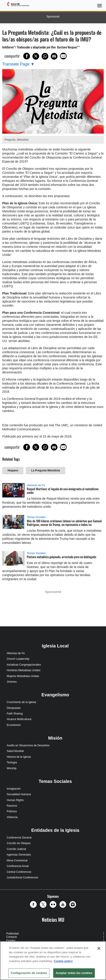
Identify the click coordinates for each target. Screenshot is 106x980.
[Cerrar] (99, 948)
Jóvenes (12, 682)
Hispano (13, 470)
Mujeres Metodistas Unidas (23, 676)
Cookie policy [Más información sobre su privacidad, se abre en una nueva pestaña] (63, 961)
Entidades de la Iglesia (55, 830)
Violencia (12, 817)
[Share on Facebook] (27, 56)
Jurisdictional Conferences (22, 878)
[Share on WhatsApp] (45, 56)
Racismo (12, 806)
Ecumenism (14, 725)
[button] (34, 904)
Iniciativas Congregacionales (24, 665)
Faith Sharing (15, 714)
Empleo (11, 941)
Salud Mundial (15, 751)
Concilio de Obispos (19, 843)
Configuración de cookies (29, 973)
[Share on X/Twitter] (36, 56)
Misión (55, 738)
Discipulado (14, 708)
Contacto (12, 937)
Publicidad (12, 934)
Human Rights (15, 800)
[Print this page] (54, 56)
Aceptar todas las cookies (74, 973)
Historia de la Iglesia (19, 757)
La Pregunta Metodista (46, 470)
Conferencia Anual (18, 866)
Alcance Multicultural (19, 719)
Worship (12, 768)
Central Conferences (19, 872)
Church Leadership (18, 659)
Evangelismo (55, 695)
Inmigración (14, 789)
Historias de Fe (36, 485)
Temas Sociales (36, 517)
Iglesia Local (55, 646)
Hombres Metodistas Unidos (24, 670)
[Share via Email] (63, 56)
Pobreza (12, 811)
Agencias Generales (19, 855)
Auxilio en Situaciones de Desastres (28, 745)
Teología (12, 762)
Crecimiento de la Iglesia (21, 702)
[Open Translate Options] (18, 64)
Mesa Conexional (17, 860)
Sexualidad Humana (19, 794)
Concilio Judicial (16, 849)
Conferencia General (19, 838)
